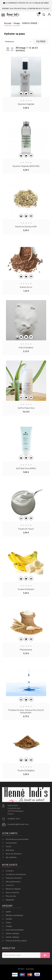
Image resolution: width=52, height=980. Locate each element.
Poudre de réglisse (26, 799)
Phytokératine (26, 678)
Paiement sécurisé (14, 897)
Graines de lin (26, 315)
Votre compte (10, 847)
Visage (9, 926)
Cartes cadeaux (12, 933)
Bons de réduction (14, 867)
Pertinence (18, 42)
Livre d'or (10, 904)
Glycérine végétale (26, 107)
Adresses (10, 863)
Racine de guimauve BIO (26, 255)
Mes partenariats (13, 900)
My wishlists (11, 871)
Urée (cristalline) (26, 376)
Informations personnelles (17, 853)
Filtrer (41, 42)
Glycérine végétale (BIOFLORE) (26, 195)
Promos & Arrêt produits (16, 941)
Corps (8, 923)
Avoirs (9, 860)
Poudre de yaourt (26, 557)
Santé (8, 912)
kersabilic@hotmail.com (18, 844)
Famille (9, 919)
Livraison (10, 889)
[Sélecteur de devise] (49, 15)
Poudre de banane (26, 618)
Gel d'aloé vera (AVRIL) (26, 497)
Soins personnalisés (15, 930)
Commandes (11, 856)
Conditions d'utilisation (16, 893)
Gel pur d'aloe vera (26, 436)
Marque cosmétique (14, 915)
